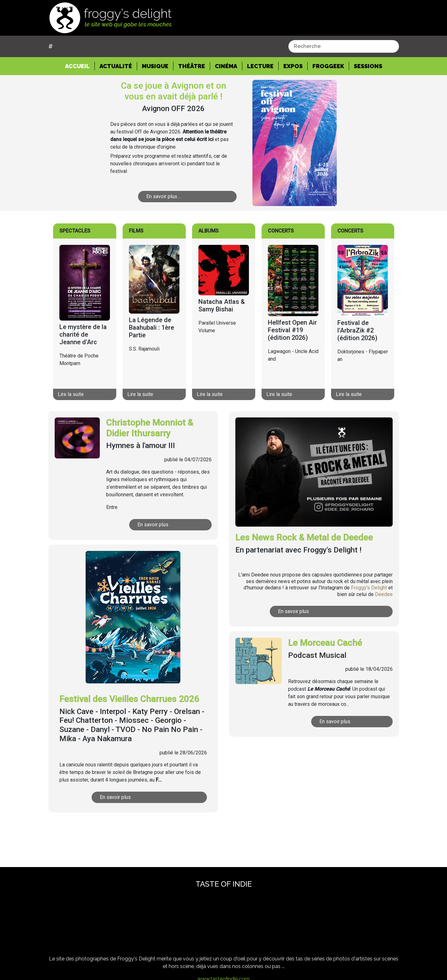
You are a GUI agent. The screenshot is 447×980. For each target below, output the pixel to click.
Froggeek (328, 66)
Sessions (368, 66)
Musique (155, 66)
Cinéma (226, 66)
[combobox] (344, 46)
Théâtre (192, 66)
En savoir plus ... (180, 196)
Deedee (384, 594)
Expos (293, 66)
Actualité (116, 66)
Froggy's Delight (369, 588)
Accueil (80, 66)
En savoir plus (167, 525)
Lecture (260, 66)
